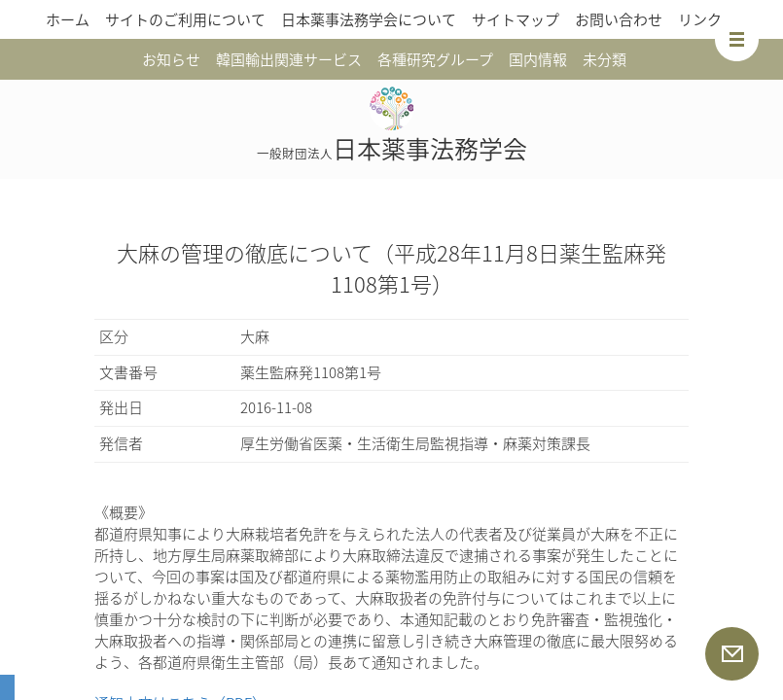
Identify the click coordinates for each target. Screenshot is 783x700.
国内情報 (538, 59)
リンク (700, 19)
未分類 (605, 59)
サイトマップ (516, 19)
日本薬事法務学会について (369, 19)
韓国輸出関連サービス (289, 59)
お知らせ (171, 59)
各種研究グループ (435, 59)
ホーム (68, 19)
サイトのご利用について (185, 19)
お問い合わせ (619, 19)
